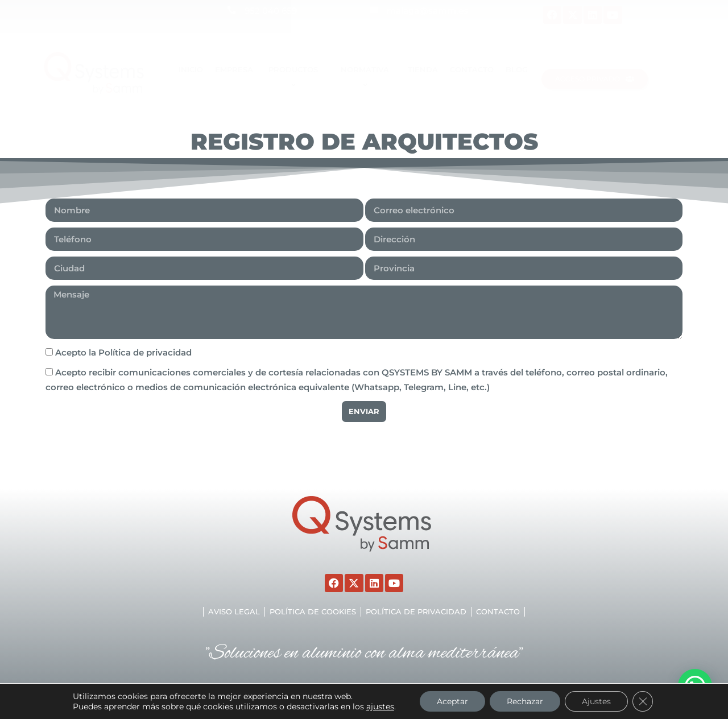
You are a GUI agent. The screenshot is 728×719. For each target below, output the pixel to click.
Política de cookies (313, 611)
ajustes (380, 706)
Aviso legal (234, 611)
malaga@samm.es (427, 11)
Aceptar (452, 701)
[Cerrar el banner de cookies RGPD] (643, 701)
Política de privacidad (416, 611)
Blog (517, 69)
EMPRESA (234, 69)
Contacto (472, 69)
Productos (295, 77)
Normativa (367, 77)
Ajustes (596, 701)
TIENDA (423, 69)
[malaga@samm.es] (374, 10)
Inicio (191, 69)
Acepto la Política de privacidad (123, 352)
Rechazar (525, 701)
